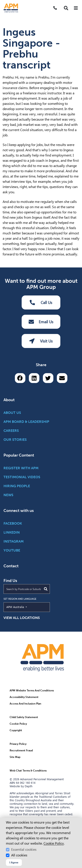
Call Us (41, 302)
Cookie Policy (54, 843)
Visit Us (41, 341)
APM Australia (25, 607)
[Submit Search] (46, 589)
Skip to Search (2, 2)
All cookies (19, 855)
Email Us (41, 322)
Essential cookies (24, 850)
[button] (66, 8)
